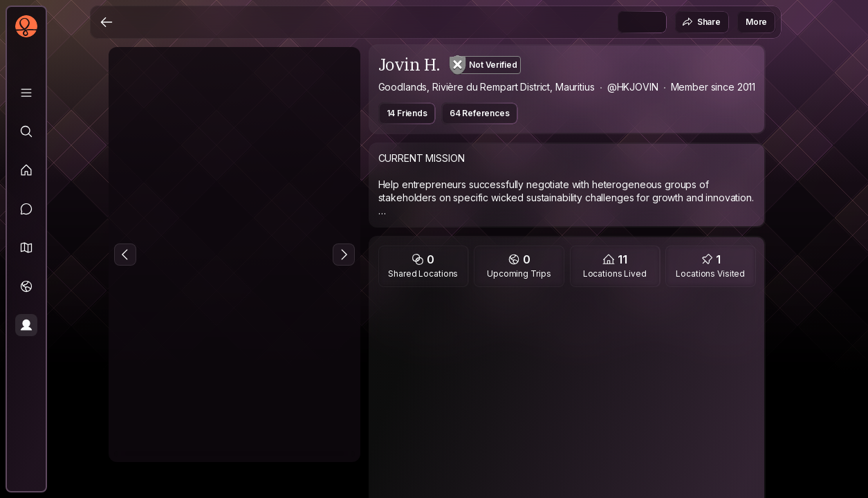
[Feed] (26, 170)
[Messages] (26, 209)
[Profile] (26, 325)
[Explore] (26, 131)
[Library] (26, 93)
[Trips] (26, 286)
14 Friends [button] (407, 113)
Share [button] (701, 22)
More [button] (756, 22)
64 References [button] (480, 113)
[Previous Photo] (125, 255)
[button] (26, 248)
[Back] (107, 22)
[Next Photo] (344, 255)
